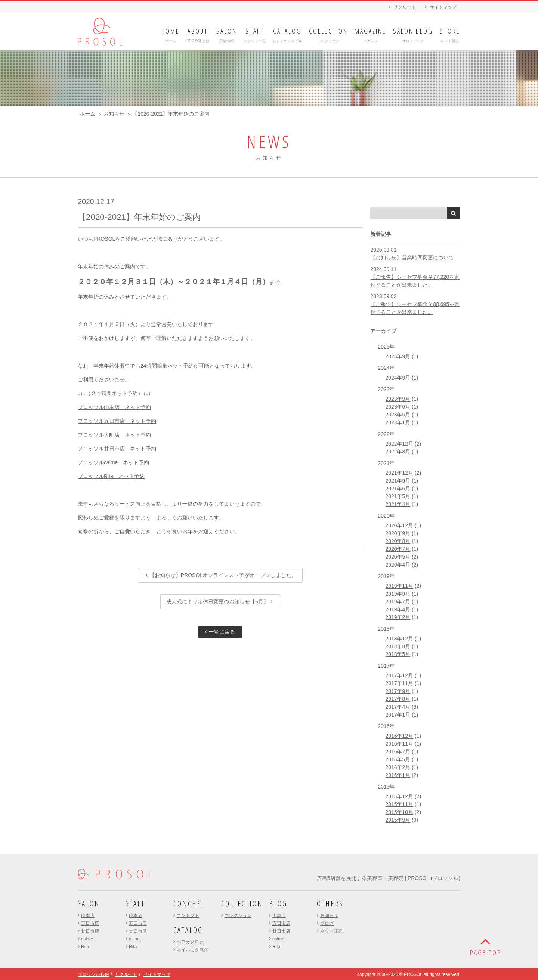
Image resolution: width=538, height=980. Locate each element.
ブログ (327, 923)
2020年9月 (398, 533)
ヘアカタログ (190, 942)
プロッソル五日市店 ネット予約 (117, 421)
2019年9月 (398, 594)
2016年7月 (398, 752)
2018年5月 (398, 654)
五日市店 (90, 923)
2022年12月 (399, 444)
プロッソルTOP (93, 974)
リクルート (405, 7)
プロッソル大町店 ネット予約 (114, 435)
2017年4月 (398, 707)
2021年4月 (398, 504)
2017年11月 (399, 683)
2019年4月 (398, 609)
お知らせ (114, 114)
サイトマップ (443, 7)
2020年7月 (398, 549)
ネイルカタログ (192, 950)
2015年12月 (399, 796)
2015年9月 (398, 820)
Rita (85, 947)
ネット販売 (331, 931)
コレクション (238, 915)
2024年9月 (398, 378)
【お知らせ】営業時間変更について (412, 258)
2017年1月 (398, 715)
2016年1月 (398, 775)
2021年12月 (399, 473)
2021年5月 (398, 496)
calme (87, 939)
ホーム (87, 114)
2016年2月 (398, 767)
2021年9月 (398, 481)
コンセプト (188, 915)
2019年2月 (398, 617)
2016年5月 (398, 759)
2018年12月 (399, 639)
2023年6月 (398, 407)
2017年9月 (398, 691)
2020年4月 (398, 565)
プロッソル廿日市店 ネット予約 (117, 449)
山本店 (88, 915)
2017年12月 (399, 675)
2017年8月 (398, 699)
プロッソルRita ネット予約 (111, 476)
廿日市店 (90, 931)
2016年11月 (399, 744)
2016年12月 (399, 736)
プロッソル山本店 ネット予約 (114, 407)
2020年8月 (398, 541)
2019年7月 (398, 602)
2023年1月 (398, 422)
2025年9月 (398, 356)
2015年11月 (399, 804)
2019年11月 (399, 586)
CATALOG (188, 930)
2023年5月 (398, 415)
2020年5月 (398, 557)
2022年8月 (398, 452)
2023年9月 (398, 399)
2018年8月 (398, 646)
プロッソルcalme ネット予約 (113, 462)
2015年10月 (399, 812)
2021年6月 (398, 489)
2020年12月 (399, 525)
